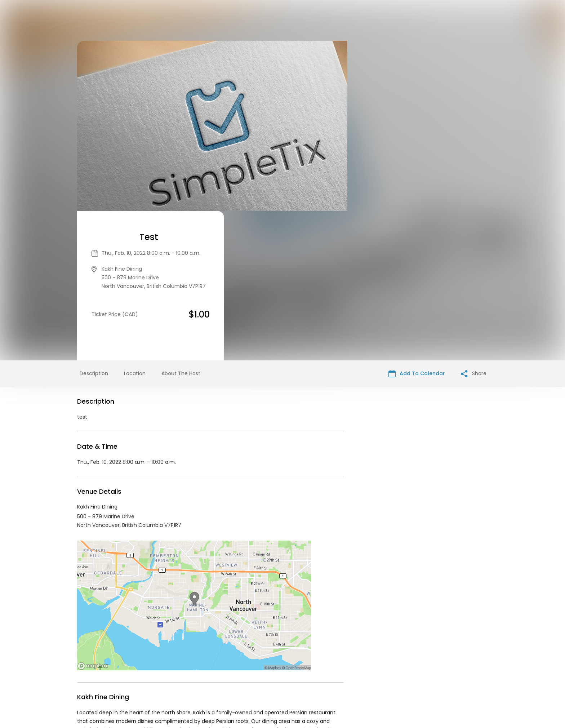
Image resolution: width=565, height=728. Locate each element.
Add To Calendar (417, 224)
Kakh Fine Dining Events (133, 608)
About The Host (181, 224)
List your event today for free (328, 664)
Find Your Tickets (362, 673)
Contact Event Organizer (212, 673)
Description (94, 224)
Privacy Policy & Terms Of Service (292, 673)
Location (135, 224)
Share (474, 224)
